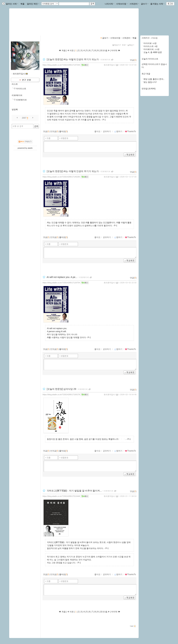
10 (101, 51)
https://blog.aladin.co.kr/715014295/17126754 (61, 283)
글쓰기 (145, 4)
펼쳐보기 (117, 45)
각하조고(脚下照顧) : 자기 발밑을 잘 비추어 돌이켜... (74, 491)
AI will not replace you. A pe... (62, 277)
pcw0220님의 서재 (27, 21)
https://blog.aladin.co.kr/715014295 (31, 24)
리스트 (15, 84)
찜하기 (118, 131)
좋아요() (63, 131)
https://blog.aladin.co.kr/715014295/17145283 (61, 177)
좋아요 (97, 131)
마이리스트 (21, 89)
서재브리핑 (122, 4)
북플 (23, 4)
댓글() (133, 60)
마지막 (116, 51)
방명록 (15, 110)
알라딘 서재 (12, 4)
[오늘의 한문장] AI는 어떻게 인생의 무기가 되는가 (73, 59)
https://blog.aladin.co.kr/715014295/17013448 (61, 496)
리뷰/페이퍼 (17, 95)
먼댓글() (54, 131)
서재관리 (134, 4)
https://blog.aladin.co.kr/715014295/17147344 (61, 65)
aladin (30, 148)
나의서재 (109, 4)
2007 (24, 118)
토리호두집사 (109, 65)
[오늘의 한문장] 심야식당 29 (61, 389)
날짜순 (131, 45)
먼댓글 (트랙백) (149, 89)
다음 (107, 51)
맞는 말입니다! (150, 82)
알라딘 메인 (33, 4)
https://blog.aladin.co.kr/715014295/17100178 (61, 394)
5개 (125, 45)
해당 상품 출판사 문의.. (154, 79)
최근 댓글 (146, 74)
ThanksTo (130, 131)
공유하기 (107, 131)
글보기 (105, 38)
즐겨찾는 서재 (157, 4)
